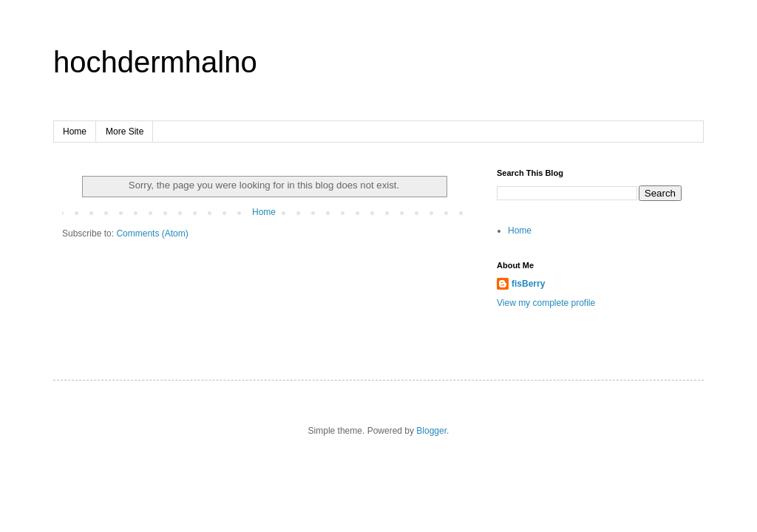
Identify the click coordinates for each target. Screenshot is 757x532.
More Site (125, 132)
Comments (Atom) (152, 233)
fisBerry (528, 284)
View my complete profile (546, 303)
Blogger (431, 431)
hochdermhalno (155, 62)
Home (75, 132)
